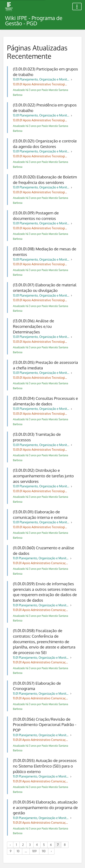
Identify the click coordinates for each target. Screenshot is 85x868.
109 (34, 851)
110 (44, 851)
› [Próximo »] (51, 851)
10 (18, 851)
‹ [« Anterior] (10, 845)
